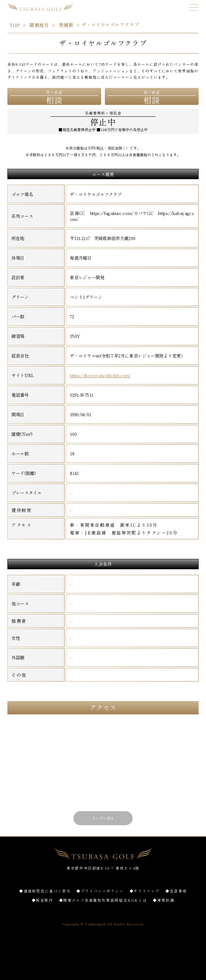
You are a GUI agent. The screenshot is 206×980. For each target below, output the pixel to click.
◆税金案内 (42, 900)
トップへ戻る (103, 818)
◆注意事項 (176, 891)
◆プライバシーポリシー (100, 891)
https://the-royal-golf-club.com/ (100, 375)
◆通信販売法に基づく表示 (45, 891)
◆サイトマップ (145, 891)
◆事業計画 (164, 900)
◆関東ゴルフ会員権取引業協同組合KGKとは (103, 900)
